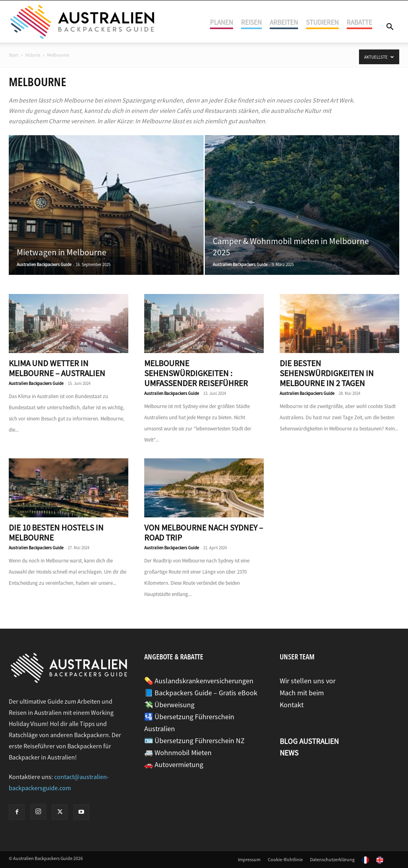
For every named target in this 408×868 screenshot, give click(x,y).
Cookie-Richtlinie (285, 859)
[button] (390, 27)
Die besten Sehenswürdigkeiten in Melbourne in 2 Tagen (327, 373)
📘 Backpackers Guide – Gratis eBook (201, 693)
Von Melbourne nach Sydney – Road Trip (204, 533)
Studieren (322, 22)
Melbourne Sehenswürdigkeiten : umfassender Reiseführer (196, 373)
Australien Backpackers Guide (44, 264)
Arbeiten (284, 22)
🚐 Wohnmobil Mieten (178, 753)
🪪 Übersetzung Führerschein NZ (194, 741)
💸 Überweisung (169, 705)
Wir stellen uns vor (308, 681)
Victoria (33, 55)
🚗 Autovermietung (174, 764)
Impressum (249, 859)
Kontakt (292, 705)
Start (14, 55)
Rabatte (359, 22)
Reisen (251, 22)
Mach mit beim (302, 693)
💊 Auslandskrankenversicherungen (199, 681)
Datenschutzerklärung (332, 859)
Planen (222, 22)
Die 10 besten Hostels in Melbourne (56, 533)
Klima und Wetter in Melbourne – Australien (57, 368)
